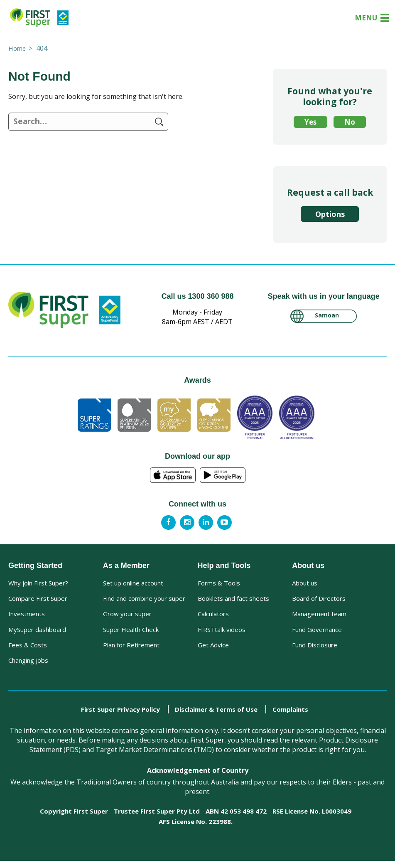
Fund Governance (317, 633)
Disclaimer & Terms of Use (216, 716)
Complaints (290, 716)
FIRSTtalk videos (222, 633)
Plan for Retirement (131, 649)
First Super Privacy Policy (120, 716)
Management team (319, 616)
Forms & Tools (219, 583)
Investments (27, 616)
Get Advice (213, 649)
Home (18, 48)
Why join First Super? (38, 583)
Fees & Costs (28, 649)
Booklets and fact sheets (233, 600)
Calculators (213, 616)
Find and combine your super (144, 600)
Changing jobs (28, 666)
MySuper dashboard (37, 633)
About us (305, 583)
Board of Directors (319, 600)
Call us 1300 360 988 (197, 296)
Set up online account (133, 583)
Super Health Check (131, 633)
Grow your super (127, 616)
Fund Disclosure (315, 649)
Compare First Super (38, 600)
